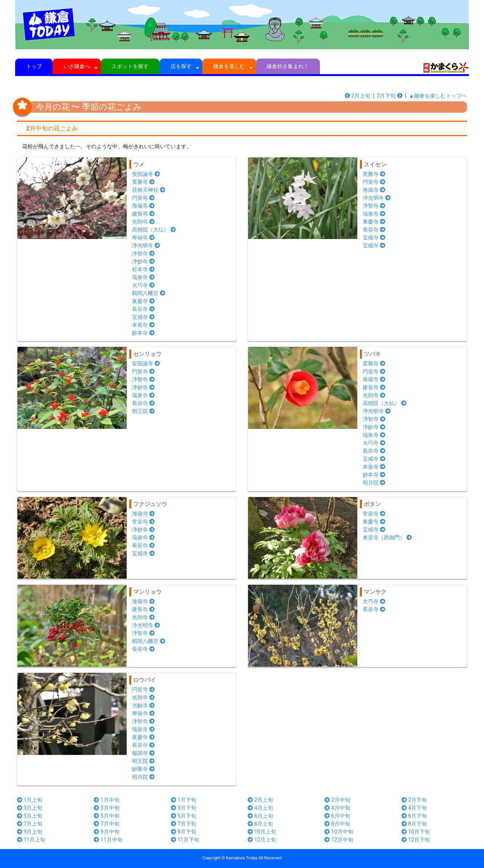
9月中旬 (106, 832)
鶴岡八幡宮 (149, 293)
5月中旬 (106, 816)
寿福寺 (143, 238)
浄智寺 (143, 253)
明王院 (143, 411)
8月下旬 (414, 824)
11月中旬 (108, 840)
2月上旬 (358, 96)
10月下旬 (416, 832)
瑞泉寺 (143, 277)
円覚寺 (143, 198)
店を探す (181, 66)
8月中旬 (337, 824)
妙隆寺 (143, 769)
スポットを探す (130, 66)
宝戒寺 (143, 317)
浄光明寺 (146, 245)
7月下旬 (184, 824)
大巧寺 (143, 285)
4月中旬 (337, 808)
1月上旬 (30, 800)
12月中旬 (339, 840)
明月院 (374, 483)
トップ (34, 66)
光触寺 (143, 705)
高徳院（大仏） (154, 230)
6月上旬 (260, 816)
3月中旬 (106, 808)
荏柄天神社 (149, 190)
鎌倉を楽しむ (229, 66)
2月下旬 (389, 96)
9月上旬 (30, 832)
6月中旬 (337, 816)
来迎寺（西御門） (387, 537)
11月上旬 (31, 840)
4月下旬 (414, 808)
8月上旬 (260, 824)
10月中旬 (339, 832)
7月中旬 (106, 824)
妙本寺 (143, 333)
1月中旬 (106, 800)
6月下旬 (414, 816)
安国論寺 (146, 174)
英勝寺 (143, 182)
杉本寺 (143, 269)
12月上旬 (262, 840)
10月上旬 (262, 832)
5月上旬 (30, 816)
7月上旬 (30, 824)
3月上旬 (30, 808)
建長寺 (143, 214)
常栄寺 (143, 522)
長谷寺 (143, 309)
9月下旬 (184, 832)
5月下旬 (184, 816)
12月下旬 (416, 840)
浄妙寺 (143, 261)
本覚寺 (143, 325)
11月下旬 (185, 840)
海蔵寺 (143, 206)
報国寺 (143, 753)
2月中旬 (337, 800)
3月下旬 (184, 808)
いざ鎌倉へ (77, 66)
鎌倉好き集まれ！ (288, 66)
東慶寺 (143, 301)
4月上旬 (260, 808)
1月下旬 (184, 800)
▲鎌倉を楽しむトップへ (438, 96)
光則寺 (143, 222)
